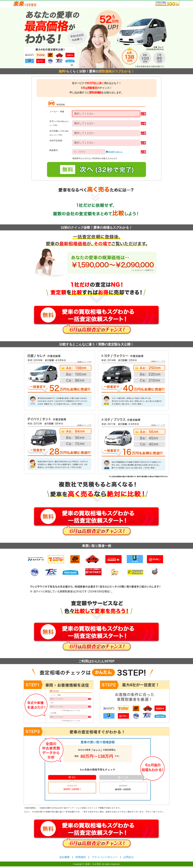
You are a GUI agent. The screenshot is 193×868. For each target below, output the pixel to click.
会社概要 (64, 857)
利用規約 (81, 857)
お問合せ (129, 857)
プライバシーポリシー (105, 857)
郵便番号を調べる (115, 152)
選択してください (84, 114)
